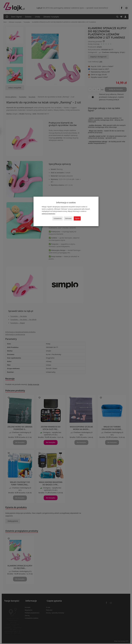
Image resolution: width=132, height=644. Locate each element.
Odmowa (68, 218)
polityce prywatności (48, 214)
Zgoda (77, 218)
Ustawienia (58, 218)
